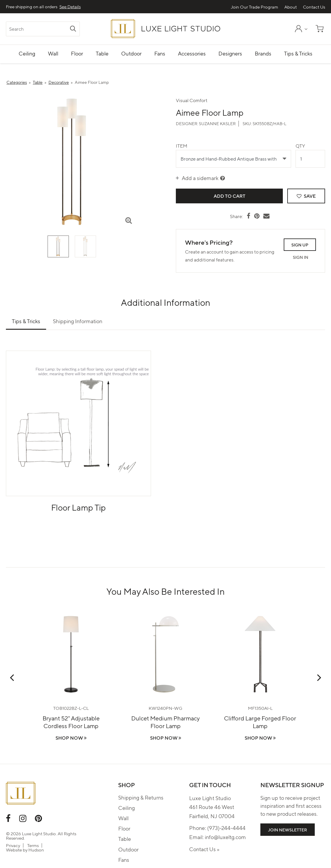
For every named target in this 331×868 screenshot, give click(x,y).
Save (306, 196)
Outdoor (128, 849)
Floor (124, 828)
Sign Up (300, 245)
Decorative (59, 82)
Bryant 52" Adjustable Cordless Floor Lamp (71, 722)
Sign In (301, 257)
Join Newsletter (288, 830)
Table (38, 82)
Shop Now (71, 738)
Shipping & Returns (141, 797)
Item (182, 146)
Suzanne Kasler (217, 123)
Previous (12, 677)
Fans (124, 860)
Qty (300, 146)
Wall (123, 818)
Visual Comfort (192, 100)
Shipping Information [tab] (78, 321)
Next (319, 677)
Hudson (36, 850)
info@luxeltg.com (225, 837)
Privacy (13, 845)
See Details (70, 7)
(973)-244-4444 (226, 828)
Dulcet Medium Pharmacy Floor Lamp (165, 722)
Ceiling (126, 808)
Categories (17, 82)
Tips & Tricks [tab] (26, 321)
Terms (33, 845)
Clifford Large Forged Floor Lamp (260, 722)
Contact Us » (204, 849)
